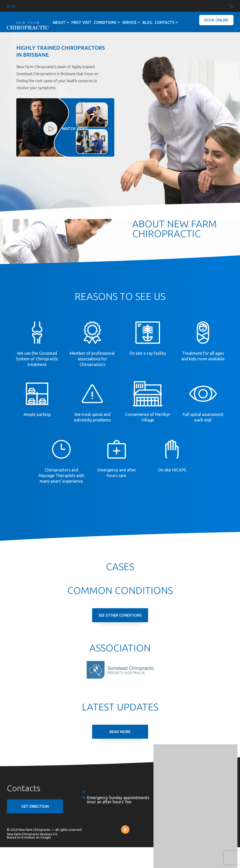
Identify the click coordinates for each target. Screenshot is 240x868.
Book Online (216, 20)
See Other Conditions (120, 615)
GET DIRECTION (35, 806)
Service (129, 22)
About (59, 22)
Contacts (165, 22)
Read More (120, 732)
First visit (81, 22)
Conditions (105, 22)
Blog (147, 22)
